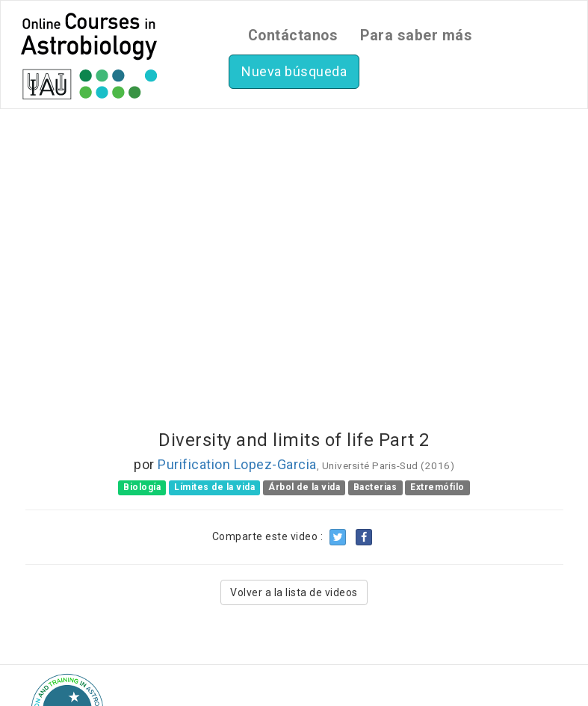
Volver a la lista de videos (294, 592)
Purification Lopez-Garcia (237, 464)
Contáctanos (293, 35)
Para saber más (416, 35)
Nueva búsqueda (294, 71)
